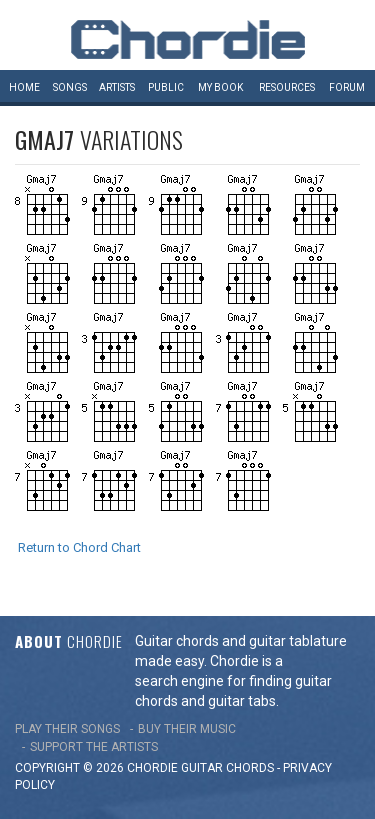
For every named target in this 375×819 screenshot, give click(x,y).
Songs (70, 87)
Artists (117, 87)
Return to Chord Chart (79, 547)
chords (250, 768)
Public (166, 87)
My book (220, 87)
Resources (287, 87)
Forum (347, 87)
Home (24, 87)
